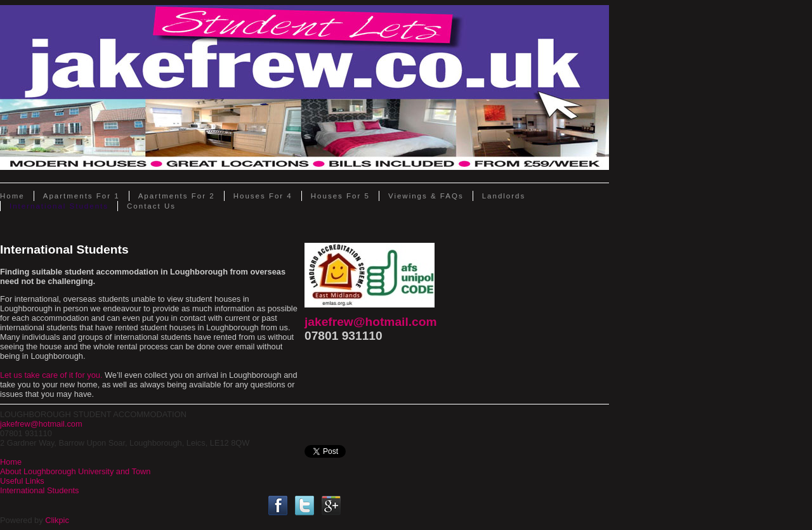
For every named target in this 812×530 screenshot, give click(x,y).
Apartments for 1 (82, 196)
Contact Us (151, 206)
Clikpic (57, 520)
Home (12, 196)
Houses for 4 (263, 196)
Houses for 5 (340, 196)
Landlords (504, 196)
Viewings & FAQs (426, 196)
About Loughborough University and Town (75, 471)
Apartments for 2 (177, 196)
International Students (59, 206)
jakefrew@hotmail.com (371, 322)
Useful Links (22, 481)
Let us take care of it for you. (51, 375)
